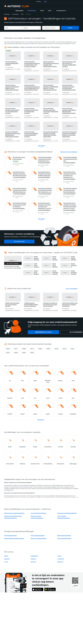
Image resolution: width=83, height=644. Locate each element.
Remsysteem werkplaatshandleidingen (67, 513)
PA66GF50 (7, 559)
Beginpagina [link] (7, 14)
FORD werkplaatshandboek (64, 538)
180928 (6, 556)
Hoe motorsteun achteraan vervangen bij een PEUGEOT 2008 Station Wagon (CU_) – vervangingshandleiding (20, 191)
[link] (20, 11)
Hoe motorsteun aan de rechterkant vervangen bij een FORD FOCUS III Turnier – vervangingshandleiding (19, 175)
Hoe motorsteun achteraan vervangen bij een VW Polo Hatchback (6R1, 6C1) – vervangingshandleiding (45, 160)
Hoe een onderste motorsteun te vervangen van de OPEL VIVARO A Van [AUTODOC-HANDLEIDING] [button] (74, 258)
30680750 (33, 559)
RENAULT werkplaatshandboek (39, 538)
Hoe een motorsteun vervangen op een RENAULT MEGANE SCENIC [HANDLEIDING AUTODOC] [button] (55, 272)
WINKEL (39, 2)
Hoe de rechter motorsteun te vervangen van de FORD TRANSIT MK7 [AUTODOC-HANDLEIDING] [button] (55, 265)
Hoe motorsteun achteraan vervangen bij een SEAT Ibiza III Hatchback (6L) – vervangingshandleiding (70, 191)
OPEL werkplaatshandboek (38, 536)
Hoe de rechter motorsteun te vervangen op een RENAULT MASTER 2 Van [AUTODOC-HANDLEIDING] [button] (37, 265)
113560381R (61, 559)
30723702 (33, 562)
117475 (6, 562)
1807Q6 (59, 556)
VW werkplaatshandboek (10, 536)
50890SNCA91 (34, 556)
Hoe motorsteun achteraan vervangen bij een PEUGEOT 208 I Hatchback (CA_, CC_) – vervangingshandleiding (45, 191)
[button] (50, 11)
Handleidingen (15, 14)
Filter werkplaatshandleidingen (38, 513)
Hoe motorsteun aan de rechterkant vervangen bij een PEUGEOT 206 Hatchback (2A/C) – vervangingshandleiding (70, 175)
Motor (22, 14)
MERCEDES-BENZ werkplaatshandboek (14, 538)
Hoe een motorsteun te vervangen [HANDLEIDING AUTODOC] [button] (74, 265)
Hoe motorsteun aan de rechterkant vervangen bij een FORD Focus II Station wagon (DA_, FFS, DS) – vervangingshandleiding (70, 207)
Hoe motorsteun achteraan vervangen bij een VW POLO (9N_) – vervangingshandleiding (70, 160)
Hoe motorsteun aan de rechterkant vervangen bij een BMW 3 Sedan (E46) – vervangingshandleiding (44, 175)
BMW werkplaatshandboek (64, 536)
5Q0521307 (60, 562)
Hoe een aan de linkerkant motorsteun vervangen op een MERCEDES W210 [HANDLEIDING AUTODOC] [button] (37, 272)
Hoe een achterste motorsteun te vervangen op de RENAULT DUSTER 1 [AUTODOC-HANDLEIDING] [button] (37, 258)
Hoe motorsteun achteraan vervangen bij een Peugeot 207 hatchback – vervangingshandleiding (19, 206)
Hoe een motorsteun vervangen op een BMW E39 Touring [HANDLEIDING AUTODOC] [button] (74, 272)
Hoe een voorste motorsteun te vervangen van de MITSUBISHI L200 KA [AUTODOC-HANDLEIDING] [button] (55, 258)
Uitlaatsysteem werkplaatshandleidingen (14, 513)
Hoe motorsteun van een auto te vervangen (19, 158)
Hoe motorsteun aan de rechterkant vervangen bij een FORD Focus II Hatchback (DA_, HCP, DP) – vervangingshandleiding (45, 207)
